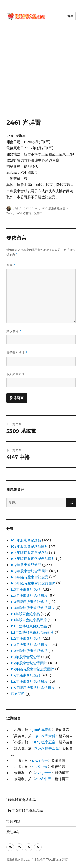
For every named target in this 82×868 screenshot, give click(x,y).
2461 (10, 213)
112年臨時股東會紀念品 (29, 651)
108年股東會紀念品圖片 (29, 546)
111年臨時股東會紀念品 (29, 626)
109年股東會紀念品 (26, 565)
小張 (15, 208)
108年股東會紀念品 (26, 540)
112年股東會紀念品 (54, 208)
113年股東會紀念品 (25, 657)
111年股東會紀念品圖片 (29, 620)
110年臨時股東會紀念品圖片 (33, 608)
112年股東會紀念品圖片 (29, 644)
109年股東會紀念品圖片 (30, 571)
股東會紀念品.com (18, 860)
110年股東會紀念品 (26, 589)
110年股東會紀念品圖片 (29, 595)
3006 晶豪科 (42, 730)
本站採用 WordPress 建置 (51, 860)
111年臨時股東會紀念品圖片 (32, 632)
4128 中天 (40, 767)
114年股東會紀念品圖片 (29, 681)
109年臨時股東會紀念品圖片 (33, 583)
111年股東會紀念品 (25, 614)
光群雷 (38, 213)
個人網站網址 (16, 374)
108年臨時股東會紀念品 (29, 552)
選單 (70, 16)
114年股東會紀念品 (26, 675)
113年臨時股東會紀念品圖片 (32, 669)
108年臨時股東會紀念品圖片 (33, 559)
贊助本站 (13, 832)
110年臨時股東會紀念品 (29, 602)
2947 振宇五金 (44, 742)
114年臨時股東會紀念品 (25, 810)
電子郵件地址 (17, 353)
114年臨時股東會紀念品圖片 (33, 687)
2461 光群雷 (23, 213)
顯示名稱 (14, 331)
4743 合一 (40, 760)
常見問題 (18, 694)
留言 (11, 265)
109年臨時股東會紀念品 (30, 577)
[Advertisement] (41, 75)
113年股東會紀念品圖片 (29, 663)
